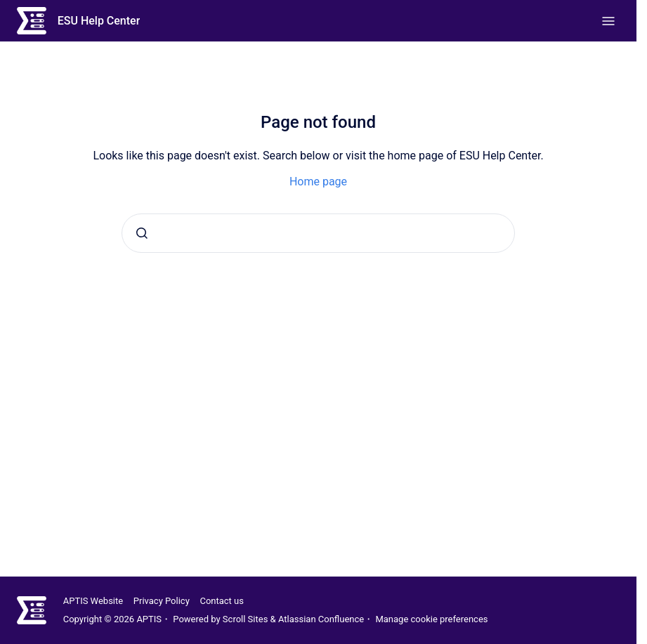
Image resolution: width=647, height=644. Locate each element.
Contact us (222, 601)
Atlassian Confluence (321, 619)
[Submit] (142, 233)
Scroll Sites (246, 619)
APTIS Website (93, 601)
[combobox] (318, 233)
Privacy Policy (162, 601)
